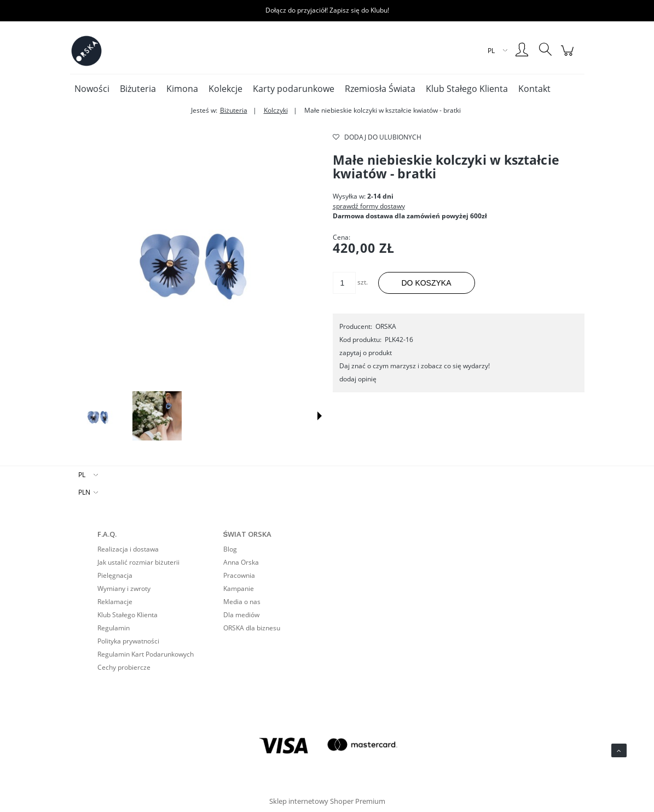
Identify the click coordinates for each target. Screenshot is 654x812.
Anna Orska (241, 562)
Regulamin (114, 628)
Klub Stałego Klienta (128, 615)
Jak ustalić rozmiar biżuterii (138, 562)
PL (82, 475)
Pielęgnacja (115, 575)
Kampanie (239, 588)
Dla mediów (241, 615)
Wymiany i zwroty (124, 588)
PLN (84, 492)
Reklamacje (115, 602)
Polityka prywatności (128, 641)
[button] (320, 416)
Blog (230, 549)
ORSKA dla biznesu (252, 628)
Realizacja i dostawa (128, 549)
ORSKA (386, 326)
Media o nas (242, 602)
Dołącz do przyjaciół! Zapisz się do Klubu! (327, 10)
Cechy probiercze (124, 667)
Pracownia (239, 575)
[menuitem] (92, 89)
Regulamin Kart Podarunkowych (146, 654)
